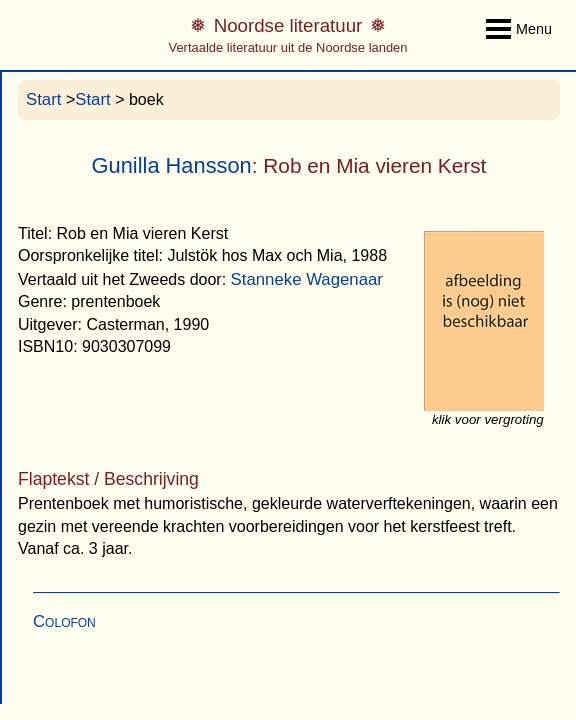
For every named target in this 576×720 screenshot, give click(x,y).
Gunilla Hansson (172, 165)
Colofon (64, 621)
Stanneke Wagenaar (307, 279)
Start (43, 99)
